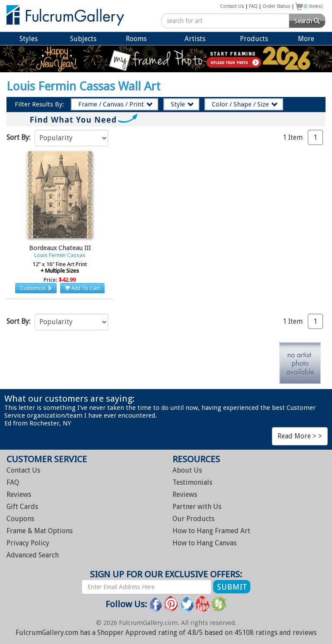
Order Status (276, 6)
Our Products (193, 519)
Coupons (20, 519)
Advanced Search (33, 555)
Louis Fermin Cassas (60, 255)
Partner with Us (197, 507)
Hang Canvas (204, 543)
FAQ (253, 6)
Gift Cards (22, 507)
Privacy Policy (28, 543)
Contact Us (232, 6)
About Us (187, 470)
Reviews (19, 494)
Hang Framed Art (211, 531)
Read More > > (300, 436)
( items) (313, 6)
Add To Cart (82, 288)
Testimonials (192, 482)
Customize (36, 288)
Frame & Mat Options (40, 531)
